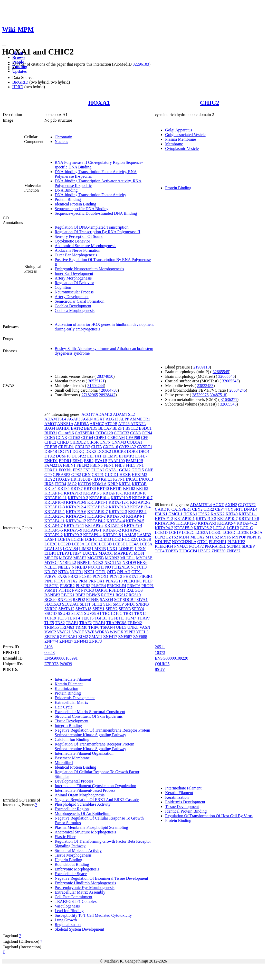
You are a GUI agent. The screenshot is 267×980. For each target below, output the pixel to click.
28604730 (109, 390)
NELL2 (64, 567)
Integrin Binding (68, 726)
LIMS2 (85, 549)
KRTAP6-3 (131, 530)
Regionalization (68, 925)
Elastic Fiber (65, 837)
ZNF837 (66, 641)
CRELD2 (82, 447)
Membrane (174, 144)
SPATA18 (83, 609)
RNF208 (65, 600)
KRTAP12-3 (55, 507)
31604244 (96, 386)
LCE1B (77, 539)
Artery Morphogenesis (73, 278)
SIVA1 (142, 600)
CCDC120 (104, 433)
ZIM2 (83, 637)
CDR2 (209, 509)
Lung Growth (66, 920)
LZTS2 (172, 537)
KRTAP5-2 (94, 525)
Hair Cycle (64, 707)
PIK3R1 (146, 576)
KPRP (113, 484)
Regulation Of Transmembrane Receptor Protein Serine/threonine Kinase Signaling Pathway (94, 746)
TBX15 (140, 613)
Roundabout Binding (72, 864)
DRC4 (144, 451)
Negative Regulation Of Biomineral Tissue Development (101, 878)
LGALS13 (53, 549)
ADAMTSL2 (124, 414)
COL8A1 (135, 442)
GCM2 (125, 470)
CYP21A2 (128, 447)
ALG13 (112, 419)
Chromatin (63, 137)
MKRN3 (112, 558)
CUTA (97, 447)
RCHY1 (108, 595)
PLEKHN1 (133, 581)
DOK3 (132, 451)
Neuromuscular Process (74, 292)
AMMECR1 (140, 419)
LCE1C (91, 539)
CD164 (87, 438)
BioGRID (20, 82)
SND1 (130, 604)
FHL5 (130, 465)
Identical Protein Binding (75, 204)
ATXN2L (138, 424)
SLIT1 (85, 604)
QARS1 (101, 590)
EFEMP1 (110, 456)
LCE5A (146, 544)
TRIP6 (94, 627)
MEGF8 (65, 558)
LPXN (140, 549)
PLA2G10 (114, 581)
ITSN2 (204, 514)
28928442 (107, 395)
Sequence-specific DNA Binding (82, 209)
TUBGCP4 (188, 551)
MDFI (139, 553)
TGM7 (131, 618)
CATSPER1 (84, 433)
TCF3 (62, 618)
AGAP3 (74, 419)
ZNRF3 (96, 641)
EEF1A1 (94, 456)
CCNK (62, 438)
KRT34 (50, 488)
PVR (76, 590)
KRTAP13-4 (140, 507)
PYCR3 (88, 590)
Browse (19, 57)
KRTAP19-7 (98, 512)
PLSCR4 (99, 586)
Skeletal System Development (79, 929)
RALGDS (135, 590)
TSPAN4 (107, 627)
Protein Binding (68, 199)
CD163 (74, 438)
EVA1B (101, 461)
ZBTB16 (52, 637)
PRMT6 (134, 586)
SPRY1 (98, 609)
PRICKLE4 (117, 586)
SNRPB (142, 604)
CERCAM (116, 438)
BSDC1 (145, 428)
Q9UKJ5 (162, 664)
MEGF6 (51, 558)
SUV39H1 (93, 613)
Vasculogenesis (67, 906)
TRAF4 (99, 623)
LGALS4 (70, 549)
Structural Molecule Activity (78, 851)
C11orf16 (66, 433)
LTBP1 (50, 553)
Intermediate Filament (73, 679)
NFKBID (79, 567)
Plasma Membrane (180, 139)
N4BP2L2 (68, 563)
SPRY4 (138, 609)
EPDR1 (65, 461)
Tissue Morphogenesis (73, 855)
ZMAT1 (96, 637)
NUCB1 (77, 572)
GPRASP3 (61, 475)
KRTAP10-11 (56, 498)
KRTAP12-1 (119, 502)
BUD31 (51, 433)
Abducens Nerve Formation (78, 250)
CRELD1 (66, 447)
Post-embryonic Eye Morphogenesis (85, 888)
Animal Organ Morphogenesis (80, 795)
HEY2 (50, 479)
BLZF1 (118, 428)
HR (73, 479)
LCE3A (78, 544)
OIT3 (111, 572)
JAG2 (72, 484)
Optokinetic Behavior (72, 241)
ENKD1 (51, 461)
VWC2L (64, 632)
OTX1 (137, 572)
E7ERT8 (51, 664)
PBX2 (73, 576)
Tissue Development (71, 721)
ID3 (97, 479)
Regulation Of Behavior (74, 283)
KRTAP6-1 (92, 530)
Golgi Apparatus (179, 130)
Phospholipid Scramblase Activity (83, 804)
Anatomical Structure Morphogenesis (85, 246)
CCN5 (50, 438)
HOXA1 (99, 103)
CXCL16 (111, 447)
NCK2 (98, 563)
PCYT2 (116, 576)
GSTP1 (98, 475)
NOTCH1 (96, 567)
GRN (86, 475)
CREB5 (51, 447)
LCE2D (64, 544)
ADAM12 (104, 414)
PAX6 (62, 576)
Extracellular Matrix (71, 702)
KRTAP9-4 (92, 535)
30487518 (218, 395)
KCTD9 (84, 484)
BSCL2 (132, 428)
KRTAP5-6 (54, 530)
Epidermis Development (75, 698)
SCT (118, 600)
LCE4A (132, 544)
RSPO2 (79, 600)
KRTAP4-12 (76, 521)
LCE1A (64, 539)
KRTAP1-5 (92, 493)
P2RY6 (50, 576)
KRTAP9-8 (112, 535)
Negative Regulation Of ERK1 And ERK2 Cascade (97, 800)
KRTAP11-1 (97, 502)
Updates (20, 71)
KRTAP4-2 (96, 521)
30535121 (96, 381)
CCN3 (135, 433)
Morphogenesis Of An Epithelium (83, 813)
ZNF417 (110, 637)
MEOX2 (197, 537)
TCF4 (160, 551)
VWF (90, 632)
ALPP (124, 419)
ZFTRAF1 (69, 637)
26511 (160, 647)
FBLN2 (83, 465)
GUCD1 (112, 475)
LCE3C (92, 544)
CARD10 (163, 509)
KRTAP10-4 (99, 498)
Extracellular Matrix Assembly (80, 892)
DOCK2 (104, 451)
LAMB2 (144, 535)
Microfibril (64, 763)
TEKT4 (74, 618)
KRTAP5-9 (73, 530)
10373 (160, 653)
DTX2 (50, 456)
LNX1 (112, 549)
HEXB (125, 475)
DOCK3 (119, 451)
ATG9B (111, 424)
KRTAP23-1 (55, 516)
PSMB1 (51, 590)
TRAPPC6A (116, 623)
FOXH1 (51, 470)
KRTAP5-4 (133, 525)
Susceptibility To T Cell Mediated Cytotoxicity (93, 915)
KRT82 (129, 488)
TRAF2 (86, 623)
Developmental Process (74, 781)
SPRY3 (125, 609)
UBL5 (121, 627)
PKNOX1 (96, 581)
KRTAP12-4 (76, 507)
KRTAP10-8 (55, 502)
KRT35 (64, 488)
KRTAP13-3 (119, 507)
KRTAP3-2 (97, 516)
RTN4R (92, 600)
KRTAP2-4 (137, 512)
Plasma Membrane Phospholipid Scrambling (91, 827)
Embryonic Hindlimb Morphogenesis (85, 883)
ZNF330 (218, 551)
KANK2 (217, 514)
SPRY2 (112, 609)
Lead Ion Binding (69, 911)
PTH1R (65, 590)
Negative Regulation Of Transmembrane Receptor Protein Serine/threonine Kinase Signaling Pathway (102, 732)
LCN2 (160, 537)
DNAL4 (251, 509)
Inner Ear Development (74, 273)
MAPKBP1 (123, 553)
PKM (83, 581)
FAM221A (53, 465)
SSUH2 (64, 613)
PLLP (148, 581)
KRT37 (77, 488)
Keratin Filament (69, 684)
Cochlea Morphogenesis (75, 311)
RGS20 (50, 600)
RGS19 (135, 595)
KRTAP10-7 (142, 498)
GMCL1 (175, 514)
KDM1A (99, 484)
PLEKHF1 (217, 542)
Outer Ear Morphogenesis (76, 255)
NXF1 (89, 572)
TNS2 (60, 623)
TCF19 (50, 618)
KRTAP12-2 (140, 502)
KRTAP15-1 (55, 512)
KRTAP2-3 (118, 512)
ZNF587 (125, 637)
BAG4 (50, 428)
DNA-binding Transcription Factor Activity (90, 195)
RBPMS (93, 595)
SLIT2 (97, 604)
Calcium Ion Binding (72, 739)
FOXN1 (65, 470)
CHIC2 (210, 103)
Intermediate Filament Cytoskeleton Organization (95, 786)
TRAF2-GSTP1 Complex (76, 901)
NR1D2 (51, 572)
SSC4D (51, 613)
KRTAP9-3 (73, 535)
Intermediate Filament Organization (84, 753)
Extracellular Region (72, 809)
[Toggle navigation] (4, 46)
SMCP (118, 604)
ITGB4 (60, 484)
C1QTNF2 (247, 505)
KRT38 (90, 488)
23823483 (205, 386)
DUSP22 (79, 456)
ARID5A (81, 424)
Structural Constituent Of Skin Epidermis (89, 716)
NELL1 (51, 567)
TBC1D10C (112, 613)
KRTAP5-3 (114, 525)
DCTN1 (65, 451)
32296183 (141, 64)
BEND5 (91, 428)
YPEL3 (142, 632)
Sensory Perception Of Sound (79, 236)
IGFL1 (107, 479)
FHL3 (120, 465)
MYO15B (144, 558)
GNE (149, 470)
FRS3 (78, 470)
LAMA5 (129, 535)
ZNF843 (81, 641)
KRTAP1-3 (73, 493)
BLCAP (105, 428)
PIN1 (49, 581)
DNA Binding (66, 190)
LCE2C (51, 544)
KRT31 (125, 484)
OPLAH (124, 572)
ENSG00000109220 (171, 658)
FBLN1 (69, 465)
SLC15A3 (53, 604)
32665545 (221, 372)
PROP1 (148, 586)
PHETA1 (131, 576)
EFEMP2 (127, 456)
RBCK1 (68, 595)
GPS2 (76, 475)
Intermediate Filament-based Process (85, 790)
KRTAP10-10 (135, 493)
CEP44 (221, 509)
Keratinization (66, 689)
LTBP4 (76, 553)
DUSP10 (63, 456)
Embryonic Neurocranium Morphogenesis (89, 269)
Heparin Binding (68, 860)
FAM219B (135, 461)
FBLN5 (96, 465)
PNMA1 (181, 546)
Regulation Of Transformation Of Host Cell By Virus (209, 816)
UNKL (133, 627)
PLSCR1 (52, 586)
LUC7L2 (90, 553)
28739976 (201, 395)
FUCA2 (98, 470)
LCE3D (105, 544)
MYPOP (51, 563)
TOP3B (172, 551)
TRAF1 (72, 623)
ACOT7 (88, 414)
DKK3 (91, 451)
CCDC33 (121, 433)
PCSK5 (85, 576)
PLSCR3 (83, 586)
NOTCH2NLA (117, 567)
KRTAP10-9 (76, 502)
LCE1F (118, 539)
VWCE (78, 632)
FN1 (140, 465)
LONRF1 (126, 549)
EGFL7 (141, 456)
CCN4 (147, 433)
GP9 (48, 475)
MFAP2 (80, 558)
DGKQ (78, 451)
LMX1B (99, 549)
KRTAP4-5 (135, 521)
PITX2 (72, 581)
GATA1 (112, 470)
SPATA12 (66, 609)
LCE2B (145, 539)
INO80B (146, 479)
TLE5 (49, 623)
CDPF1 (100, 438)
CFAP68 (133, 438)
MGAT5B (96, 558)
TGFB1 (101, 618)
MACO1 (106, 553)
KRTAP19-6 (76, 512)
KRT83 (142, 488)
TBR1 (128, 613)
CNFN (105, 442)
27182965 (90, 395)
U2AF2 (204, 551)
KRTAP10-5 (121, 498)
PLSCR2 (67, 586)
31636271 (229, 399)
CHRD (63, 442)
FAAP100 (117, 461)
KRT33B (139, 484)
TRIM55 (52, 627)
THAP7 (144, 618)
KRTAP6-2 (112, 530)
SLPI (107, 604)
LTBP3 (63, 553)
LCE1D (105, 539)
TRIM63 (67, 627)
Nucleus (61, 142)
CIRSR (93, 442)
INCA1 (132, 479)
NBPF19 (84, 563)
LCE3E (119, 544)
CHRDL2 (78, 442)
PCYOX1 (101, 576)
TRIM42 (135, 623)
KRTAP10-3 (78, 498)
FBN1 (109, 465)
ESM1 (78, 461)
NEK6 (142, 563)
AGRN (87, 419)
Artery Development (72, 297)
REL (222, 546)
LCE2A (132, 539)
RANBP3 (52, 595)
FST (87, 470)
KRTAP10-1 (113, 493)
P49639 (66, 664)
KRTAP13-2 (98, 507)
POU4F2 (197, 546)
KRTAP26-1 (76, 516)
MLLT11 (127, 558)
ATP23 (124, 424)
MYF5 (226, 537)
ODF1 (101, 572)
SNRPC (51, 609)
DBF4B (51, 451)
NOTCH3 (139, 567)
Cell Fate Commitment (74, 897)
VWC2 (50, 632)
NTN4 (64, 572)
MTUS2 (212, 537)
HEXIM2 (139, 475)
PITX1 (60, 581)
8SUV (160, 669)
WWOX (116, 632)
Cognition (63, 287)
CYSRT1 (145, 447)
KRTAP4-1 (135, 516)
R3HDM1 (117, 590)
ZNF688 (140, 637)
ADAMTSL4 (55, 419)
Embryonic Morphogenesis (77, 869)
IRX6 (49, 484)
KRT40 (103, 488)
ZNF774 (51, 641)
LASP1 (50, 539)
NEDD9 (129, 563)
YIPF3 (130, 632)
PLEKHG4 (164, 546)
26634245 (237, 390)
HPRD (18, 87)
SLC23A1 (70, 604)
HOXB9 (63, 479)
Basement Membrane (72, 758)
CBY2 (197, 509)
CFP (145, 438)
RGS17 (122, 595)
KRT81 (116, 488)
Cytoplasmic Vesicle (182, 149)
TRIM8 (81, 627)
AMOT (50, 424)
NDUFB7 (163, 542)
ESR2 (89, 461)
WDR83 (102, 632)
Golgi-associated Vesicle (185, 135)
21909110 (201, 367)
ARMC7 (97, 424)
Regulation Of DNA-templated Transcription (92, 227)
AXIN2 (231, 505)
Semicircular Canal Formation (80, 301)
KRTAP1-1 (54, 493)
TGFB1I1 (116, 618)
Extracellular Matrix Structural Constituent (90, 712)
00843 (50, 653)
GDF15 (138, 470)
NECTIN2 (113, 563)
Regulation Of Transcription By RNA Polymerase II (97, 232)
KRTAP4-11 (55, 521)
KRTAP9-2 (54, 535)
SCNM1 (234, 546)
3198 (49, 647)
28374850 (105, 376)
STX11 (77, 613)
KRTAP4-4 (116, 521)
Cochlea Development (73, 306)
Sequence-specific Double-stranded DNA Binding (96, 213)
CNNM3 (119, 442)
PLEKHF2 (236, 542)
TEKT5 (87, 618)
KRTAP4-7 (54, 525)
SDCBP (129, 600)
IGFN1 (119, 479)
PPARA (211, 546)
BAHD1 (63, 428)
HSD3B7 (85, 479)
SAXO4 (107, 600)
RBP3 (80, 595)
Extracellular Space (71, 874)
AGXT (99, 419)
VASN (145, 627)
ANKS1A (65, 424)
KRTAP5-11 (74, 525)
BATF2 (77, 428)
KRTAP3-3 (116, 516)
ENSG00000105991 (61, 658)
